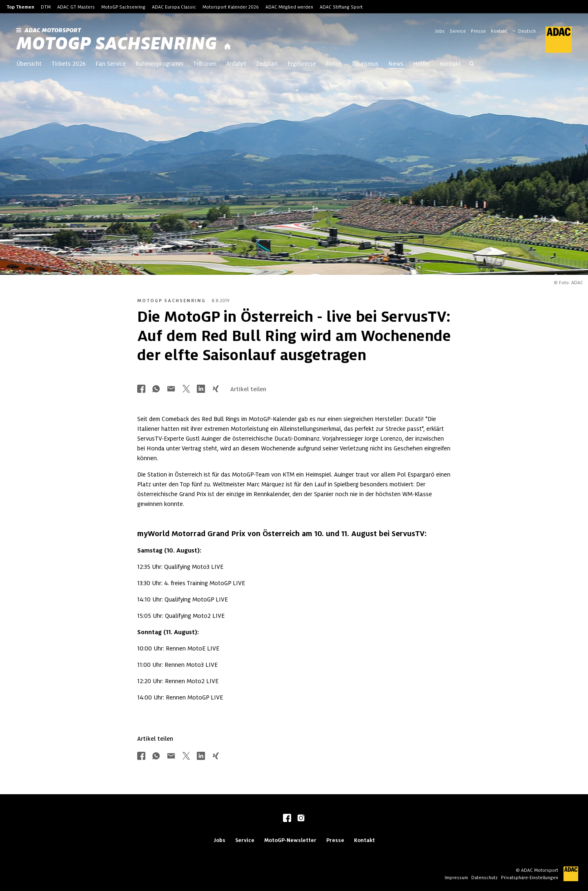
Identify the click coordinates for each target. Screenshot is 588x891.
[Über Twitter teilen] (186, 389)
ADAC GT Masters (76, 7)
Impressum (456, 878)
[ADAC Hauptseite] (554, 40)
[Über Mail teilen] (171, 389)
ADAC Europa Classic (174, 7)
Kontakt (499, 31)
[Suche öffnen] (472, 65)
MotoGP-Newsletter (290, 840)
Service (458, 31)
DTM (46, 7)
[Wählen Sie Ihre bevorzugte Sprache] (528, 30)
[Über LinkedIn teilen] (201, 389)
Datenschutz (484, 878)
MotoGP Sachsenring (123, 7)
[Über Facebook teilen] (141, 389)
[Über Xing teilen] (216, 389)
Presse (478, 31)
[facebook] (287, 819)
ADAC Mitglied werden (289, 7)
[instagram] (301, 819)
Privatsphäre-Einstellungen (530, 878)
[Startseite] (227, 47)
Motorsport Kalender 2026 (231, 7)
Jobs (440, 31)
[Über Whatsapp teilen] (156, 389)
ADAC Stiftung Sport (341, 7)
